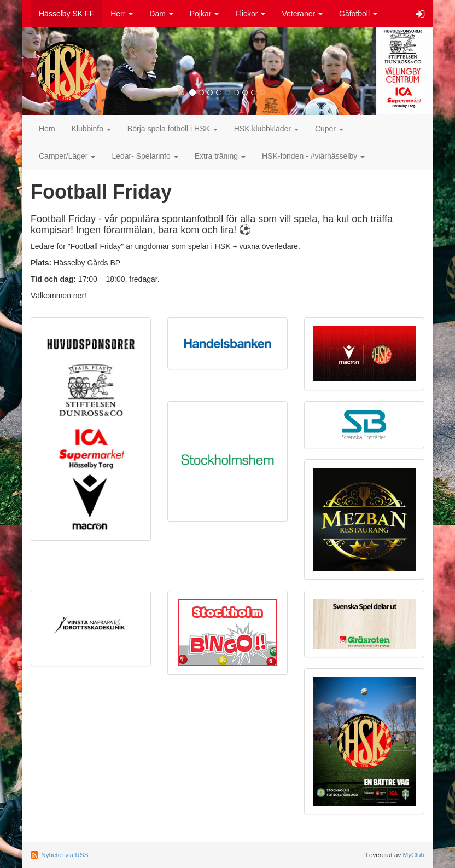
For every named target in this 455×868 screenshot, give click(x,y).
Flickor (250, 14)
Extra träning (220, 156)
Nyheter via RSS (65, 855)
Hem (47, 129)
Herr (122, 14)
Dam (161, 14)
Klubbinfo (91, 129)
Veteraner (302, 14)
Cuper (329, 129)
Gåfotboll (358, 14)
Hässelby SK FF (66, 14)
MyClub (413, 855)
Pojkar (205, 14)
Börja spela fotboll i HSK (173, 129)
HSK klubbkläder (266, 129)
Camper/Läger (67, 156)
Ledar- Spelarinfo (145, 156)
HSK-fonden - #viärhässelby (313, 156)
